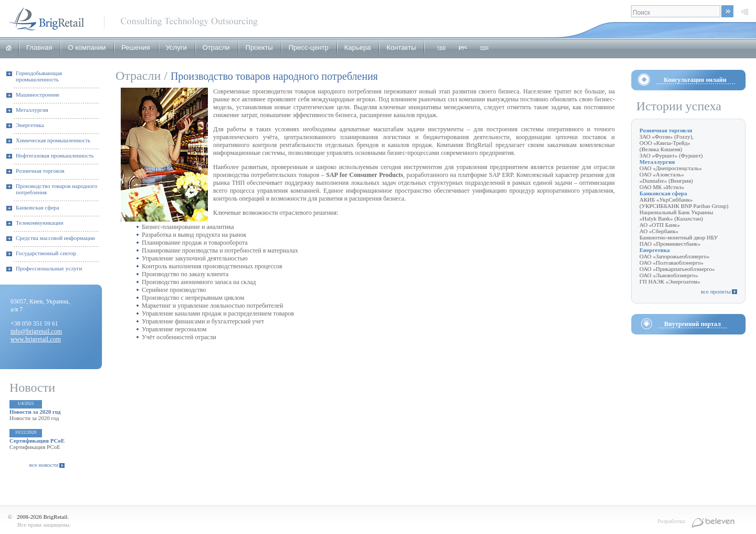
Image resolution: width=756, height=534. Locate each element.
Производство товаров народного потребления (56, 189)
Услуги (176, 48)
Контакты (401, 48)
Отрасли (216, 48)
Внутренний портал (692, 324)
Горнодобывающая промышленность (39, 76)
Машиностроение (38, 95)
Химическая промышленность (53, 140)
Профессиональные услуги (49, 268)
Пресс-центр (309, 48)
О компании (87, 48)
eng (485, 47)
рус (463, 47)
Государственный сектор (46, 253)
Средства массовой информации (55, 238)
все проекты (716, 291)
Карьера (358, 48)
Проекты (259, 48)
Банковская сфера (38, 207)
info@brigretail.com (36, 331)
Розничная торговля (40, 171)
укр (441, 47)
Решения (135, 48)
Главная (39, 48)
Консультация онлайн (695, 80)
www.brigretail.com (36, 339)
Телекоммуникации (40, 223)
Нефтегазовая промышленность (55, 155)
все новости (44, 465)
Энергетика (30, 125)
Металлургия (32, 110)
